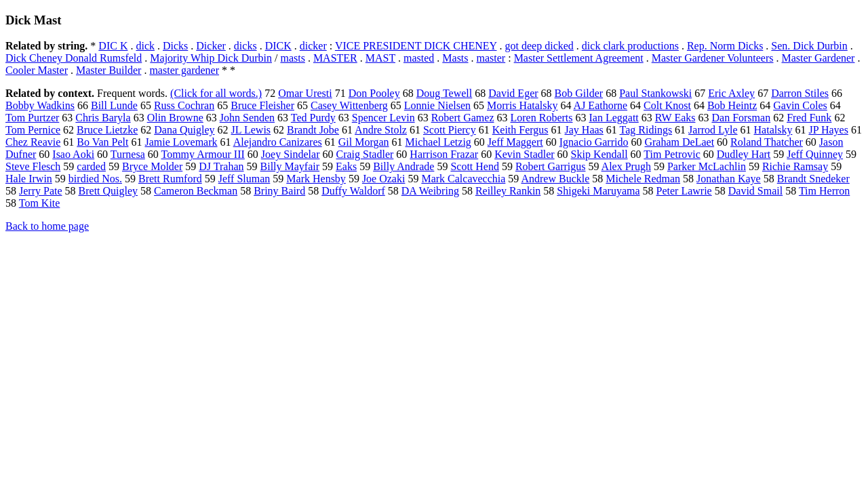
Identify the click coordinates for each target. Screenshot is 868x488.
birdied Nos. (95, 179)
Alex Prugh (626, 166)
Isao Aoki (73, 154)
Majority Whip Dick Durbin (211, 58)
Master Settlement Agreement (579, 58)
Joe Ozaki (384, 179)
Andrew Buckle (555, 179)
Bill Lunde (114, 105)
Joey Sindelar (291, 154)
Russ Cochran (184, 105)
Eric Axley (731, 93)
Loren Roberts (542, 118)
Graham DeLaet (679, 142)
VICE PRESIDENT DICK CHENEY (416, 46)
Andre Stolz (381, 130)
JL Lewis (251, 130)
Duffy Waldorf (353, 191)
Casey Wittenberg (349, 105)
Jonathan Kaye (729, 179)
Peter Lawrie (684, 191)
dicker (313, 46)
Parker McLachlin (707, 166)
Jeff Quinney (815, 154)
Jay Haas (584, 130)
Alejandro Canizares (278, 142)
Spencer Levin (383, 118)
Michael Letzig (438, 142)
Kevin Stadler (524, 154)
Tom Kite (40, 203)
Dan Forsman (741, 118)
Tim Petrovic (672, 154)
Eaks (346, 166)
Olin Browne (175, 118)
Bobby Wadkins (40, 105)
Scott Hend (475, 166)
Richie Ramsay (795, 166)
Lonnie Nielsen (437, 105)
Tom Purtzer (32, 118)
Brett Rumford (170, 179)
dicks (245, 46)
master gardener (184, 70)
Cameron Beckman (196, 191)
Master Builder (108, 70)
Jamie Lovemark (181, 142)
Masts (455, 58)
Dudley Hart (744, 154)
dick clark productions (630, 46)
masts (292, 58)
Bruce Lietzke (107, 130)
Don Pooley (374, 93)
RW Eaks (675, 118)
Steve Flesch (33, 166)
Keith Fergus (520, 130)
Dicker (211, 46)
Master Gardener (818, 58)
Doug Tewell (445, 93)
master (491, 58)
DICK (278, 46)
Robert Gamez (463, 118)
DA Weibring (430, 191)
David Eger (513, 93)
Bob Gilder (579, 93)
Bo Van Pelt (102, 142)
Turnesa (128, 154)
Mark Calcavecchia (463, 179)
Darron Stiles (800, 93)
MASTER (335, 58)
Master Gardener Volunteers (713, 58)
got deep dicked (539, 46)
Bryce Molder (152, 166)
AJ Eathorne (601, 105)
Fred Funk (809, 118)
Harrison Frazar (444, 154)
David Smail (755, 191)
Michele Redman (643, 179)
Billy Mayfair (290, 166)
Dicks (175, 46)
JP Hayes (828, 130)
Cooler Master (37, 70)
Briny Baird (279, 191)
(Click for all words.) (216, 93)
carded (91, 166)
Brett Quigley (108, 191)
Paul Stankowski (655, 93)
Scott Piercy (450, 130)
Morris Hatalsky (522, 105)
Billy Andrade (403, 166)
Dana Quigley (184, 130)
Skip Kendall (599, 154)
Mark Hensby (316, 179)
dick (145, 46)
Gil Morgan (364, 142)
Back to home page (47, 226)
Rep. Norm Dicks (725, 46)
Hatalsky (773, 130)
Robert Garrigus (551, 166)
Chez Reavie (33, 142)
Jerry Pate (41, 191)
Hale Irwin (29, 179)
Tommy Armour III (203, 154)
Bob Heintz (732, 105)
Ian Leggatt (613, 118)
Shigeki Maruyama (598, 191)
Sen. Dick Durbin (809, 46)
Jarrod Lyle (713, 130)
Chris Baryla (103, 118)
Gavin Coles (800, 105)
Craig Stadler (364, 154)
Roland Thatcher (767, 142)
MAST (380, 58)
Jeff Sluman (244, 179)
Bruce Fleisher (262, 105)
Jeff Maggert (515, 142)
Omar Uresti (305, 93)
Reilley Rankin (508, 191)
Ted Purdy (313, 118)
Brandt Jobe (313, 130)
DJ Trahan (221, 166)
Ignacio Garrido (594, 142)
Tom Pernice (33, 130)
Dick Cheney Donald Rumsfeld (74, 58)
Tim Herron (824, 191)
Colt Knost (667, 105)
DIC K (113, 46)
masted (419, 58)
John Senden (247, 118)
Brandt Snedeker (813, 179)
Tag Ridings (646, 130)
